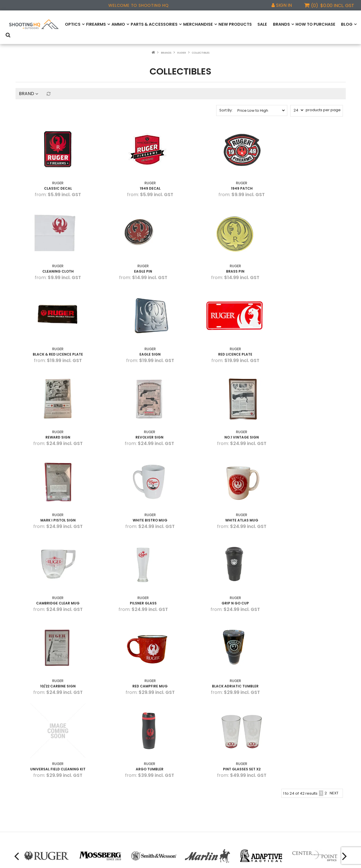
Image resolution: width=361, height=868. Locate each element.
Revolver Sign (223, 333)
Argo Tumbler (223, 566)
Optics (72, 24)
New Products (228, 24)
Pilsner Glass (54, 489)
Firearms (95, 24)
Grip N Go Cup (138, 489)
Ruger (182, 47)
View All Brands (114, 805)
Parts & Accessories (151, 24)
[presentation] (16, 653)
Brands (273, 24)
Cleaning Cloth (307, 177)
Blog (336, 24)
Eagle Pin (54, 255)
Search (348, 24)
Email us (199, 796)
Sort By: (226, 104)
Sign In (284, 5)
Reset (48, 88)
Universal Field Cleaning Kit (138, 566)
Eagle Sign (307, 255)
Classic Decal (54, 177)
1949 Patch (223, 177)
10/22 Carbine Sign (223, 489)
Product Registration (34, 771)
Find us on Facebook (210, 766)
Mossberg (109, 780)
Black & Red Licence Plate (223, 255)
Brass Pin (138, 255)
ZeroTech (109, 797)
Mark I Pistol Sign (54, 411)
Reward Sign (138, 333)
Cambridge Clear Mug (307, 411)
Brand (28, 88)
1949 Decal (138, 177)
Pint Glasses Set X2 (307, 566)
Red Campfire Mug (307, 489)
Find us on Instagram (210, 781)
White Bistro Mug (138, 411)
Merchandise (193, 24)
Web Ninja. (255, 859)
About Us (24, 788)
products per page (323, 104)
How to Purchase (306, 24)
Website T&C (27, 797)
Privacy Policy (28, 805)
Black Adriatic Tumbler (54, 566)
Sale (254, 24)
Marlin (105, 788)
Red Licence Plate (54, 333)
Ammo (116, 24)
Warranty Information (35, 780)
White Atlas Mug (223, 411)
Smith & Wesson (114, 771)
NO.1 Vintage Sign (307, 333)
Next (334, 590)
